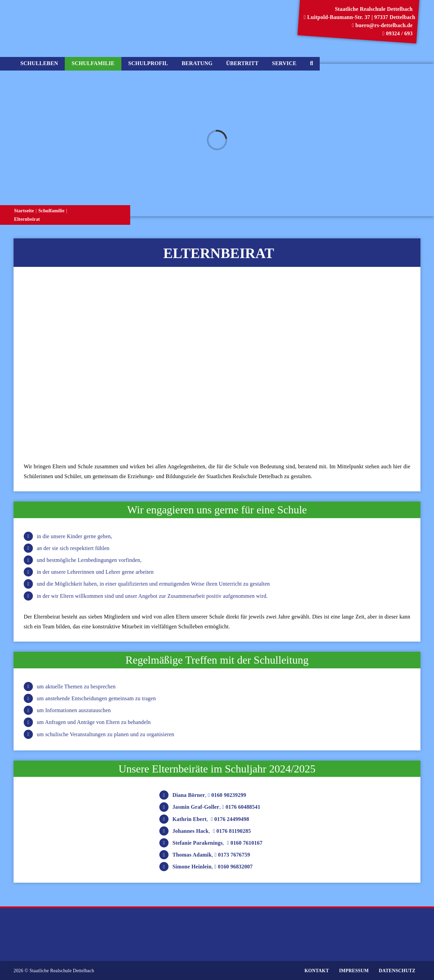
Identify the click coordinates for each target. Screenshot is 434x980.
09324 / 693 (398, 33)
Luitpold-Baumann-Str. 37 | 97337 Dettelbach (360, 17)
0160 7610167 (245, 843)
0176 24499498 (230, 819)
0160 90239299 (227, 795)
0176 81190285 (232, 831)
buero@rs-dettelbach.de (382, 25)
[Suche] (311, 64)
